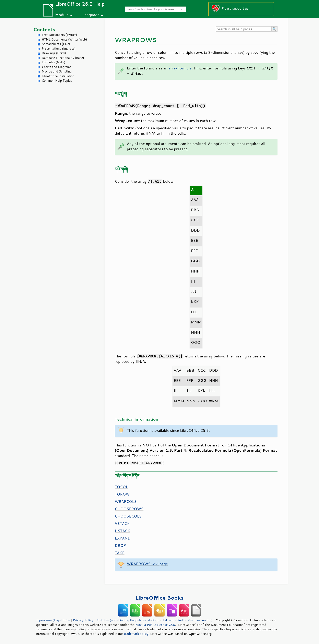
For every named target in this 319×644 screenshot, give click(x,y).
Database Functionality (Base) (63, 58)
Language (91, 15)
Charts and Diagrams (56, 67)
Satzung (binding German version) (187, 620)
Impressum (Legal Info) (53, 620)
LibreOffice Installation (58, 76)
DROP (120, 545)
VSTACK (122, 523)
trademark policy (136, 634)
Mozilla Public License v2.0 (155, 625)
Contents (44, 29)
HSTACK (122, 531)
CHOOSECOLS (128, 516)
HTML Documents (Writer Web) (64, 39)
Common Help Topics (57, 81)
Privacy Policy (83, 620)
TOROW (122, 494)
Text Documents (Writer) (59, 35)
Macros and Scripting (57, 71)
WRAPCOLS (126, 501)
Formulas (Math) (54, 62)
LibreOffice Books (159, 598)
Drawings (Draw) (54, 53)
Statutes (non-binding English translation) (127, 620)
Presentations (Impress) (59, 49)
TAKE (120, 553)
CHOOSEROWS (129, 509)
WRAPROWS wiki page (147, 564)
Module (62, 15)
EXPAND (123, 538)
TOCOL (121, 487)
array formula (180, 68)
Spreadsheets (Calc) (56, 44)
